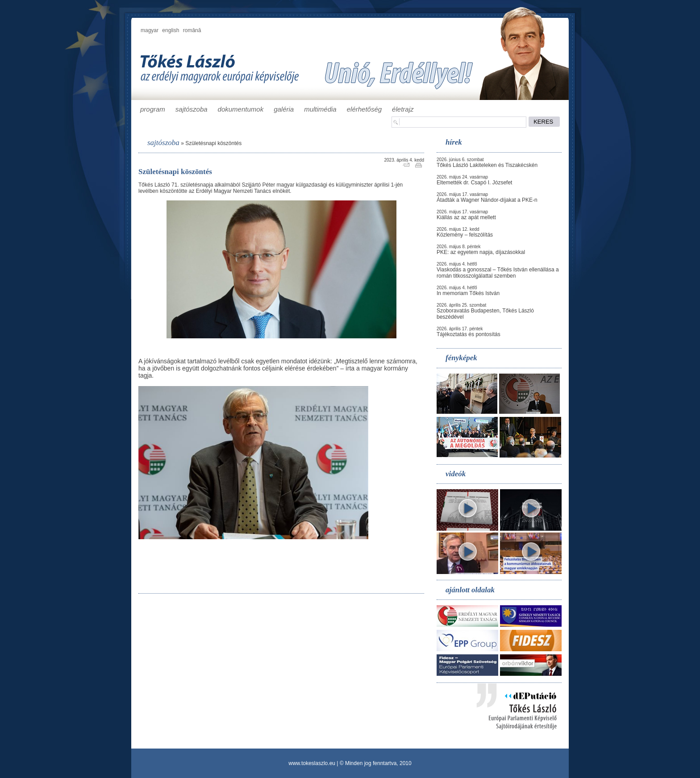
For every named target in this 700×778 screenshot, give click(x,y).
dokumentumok (241, 109)
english (171, 30)
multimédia (320, 109)
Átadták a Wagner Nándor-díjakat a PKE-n (487, 200)
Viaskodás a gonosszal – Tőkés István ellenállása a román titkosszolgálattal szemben (498, 273)
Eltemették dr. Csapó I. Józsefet (474, 183)
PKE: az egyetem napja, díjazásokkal (481, 252)
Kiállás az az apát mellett (466, 217)
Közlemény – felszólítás (465, 235)
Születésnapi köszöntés (213, 143)
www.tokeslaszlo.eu (312, 763)
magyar (150, 30)
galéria (284, 109)
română (192, 30)
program (153, 109)
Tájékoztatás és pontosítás (469, 334)
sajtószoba (192, 109)
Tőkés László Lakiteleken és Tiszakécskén (487, 165)
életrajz (403, 109)
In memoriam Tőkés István (468, 293)
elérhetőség (364, 109)
